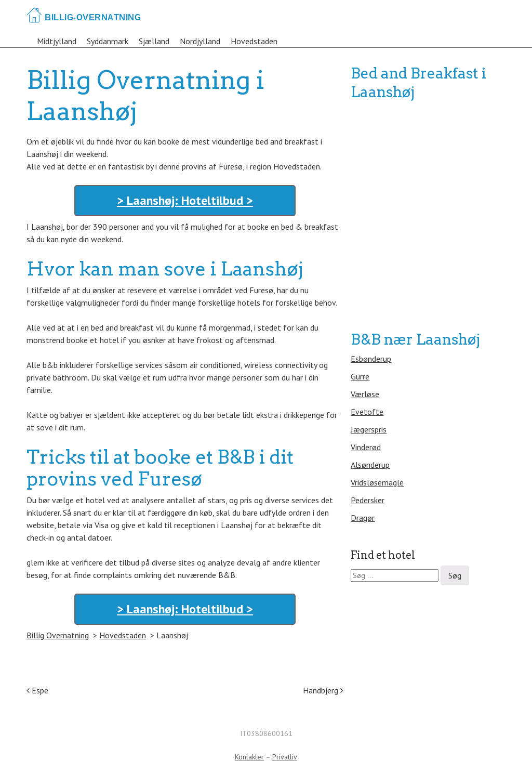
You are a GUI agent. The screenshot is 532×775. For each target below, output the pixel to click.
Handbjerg (323, 690)
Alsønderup (370, 465)
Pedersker (368, 500)
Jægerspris (369, 429)
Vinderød (366, 447)
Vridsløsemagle (377, 482)
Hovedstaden (254, 41)
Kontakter (249, 757)
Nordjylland (200, 41)
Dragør (363, 518)
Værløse (365, 394)
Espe (37, 690)
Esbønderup (371, 359)
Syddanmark (108, 41)
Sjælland (154, 41)
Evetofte (367, 412)
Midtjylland (57, 41)
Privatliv (285, 757)
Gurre (360, 376)
